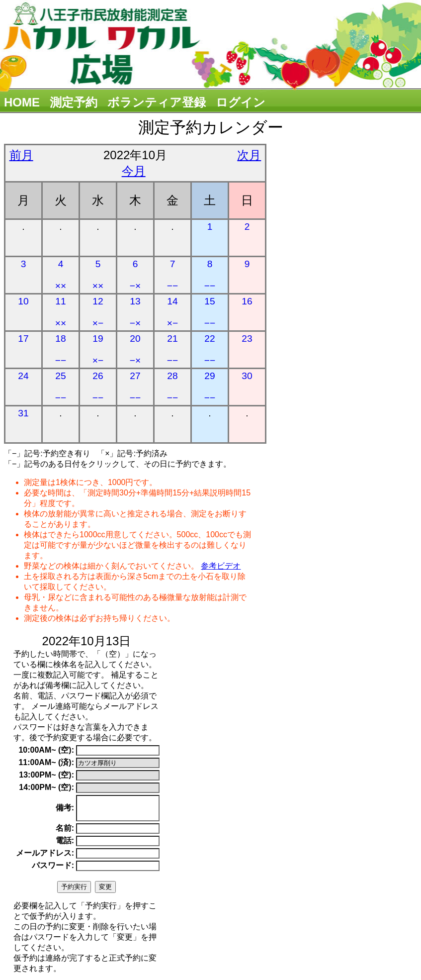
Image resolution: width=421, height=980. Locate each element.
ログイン (241, 102)
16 (247, 301)
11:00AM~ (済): (46, 762)
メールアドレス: (45, 857)
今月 (134, 171)
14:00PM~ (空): (46, 787)
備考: (65, 810)
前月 (21, 155)
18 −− (61, 349)
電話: (65, 845)
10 (23, 301)
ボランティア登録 (157, 102)
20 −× (135, 349)
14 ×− (172, 312)
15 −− (210, 312)
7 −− (172, 275)
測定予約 (74, 102)
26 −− (98, 387)
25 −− (61, 387)
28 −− (172, 387)
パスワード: (53, 870)
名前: (65, 833)
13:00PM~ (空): (46, 775)
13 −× (135, 312)
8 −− (210, 275)
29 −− (210, 387)
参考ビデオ (221, 566)
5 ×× (98, 275)
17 (23, 339)
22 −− (210, 349)
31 (23, 413)
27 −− (135, 387)
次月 (249, 155)
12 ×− (98, 312)
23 (247, 339)
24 (23, 376)
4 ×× (61, 275)
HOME (22, 102)
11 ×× (61, 312)
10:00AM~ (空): (46, 750)
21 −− (172, 349)
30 (247, 376)
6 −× (135, 275)
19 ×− (98, 349)
